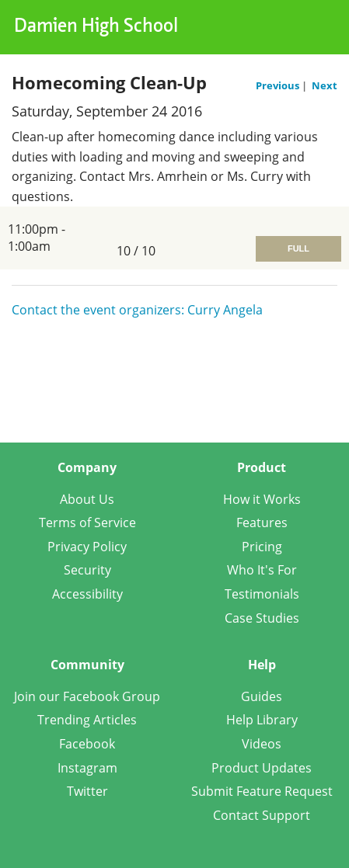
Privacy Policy (87, 547)
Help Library (262, 720)
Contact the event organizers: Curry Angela (137, 310)
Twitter (87, 791)
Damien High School (96, 27)
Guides (262, 696)
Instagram (87, 768)
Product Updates (262, 768)
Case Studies (262, 618)
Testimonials (262, 594)
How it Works (262, 499)
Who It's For (262, 570)
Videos (262, 744)
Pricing (262, 547)
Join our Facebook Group (87, 696)
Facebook (87, 744)
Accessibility (87, 594)
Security (87, 570)
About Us (87, 499)
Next (325, 85)
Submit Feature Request (262, 791)
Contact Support (262, 815)
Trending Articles (87, 720)
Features (262, 523)
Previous (279, 85)
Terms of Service (87, 523)
